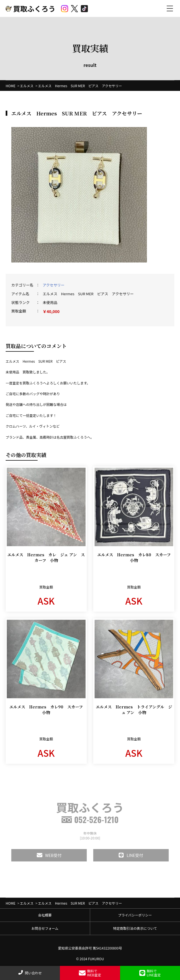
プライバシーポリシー (135, 915)
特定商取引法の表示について (135, 928)
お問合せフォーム (45, 928)
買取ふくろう (31, 8)
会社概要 (45, 915)
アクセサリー (54, 285)
